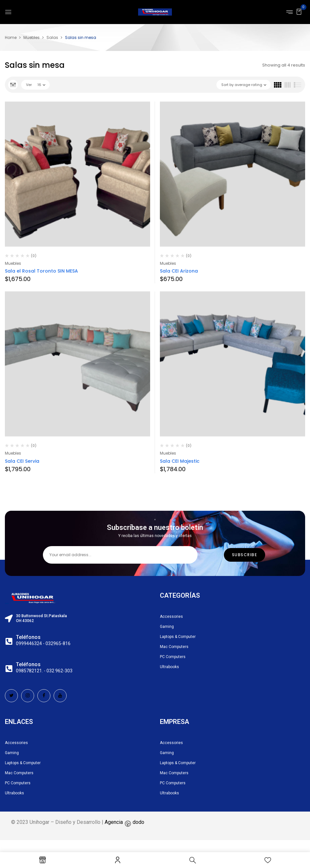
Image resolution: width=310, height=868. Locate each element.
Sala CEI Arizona (179, 271)
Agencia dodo (124, 834)
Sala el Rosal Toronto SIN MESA (41, 271)
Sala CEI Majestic (180, 461)
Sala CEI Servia (22, 461)
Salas (52, 37)
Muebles (32, 37)
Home (11, 37)
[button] (299, 12)
